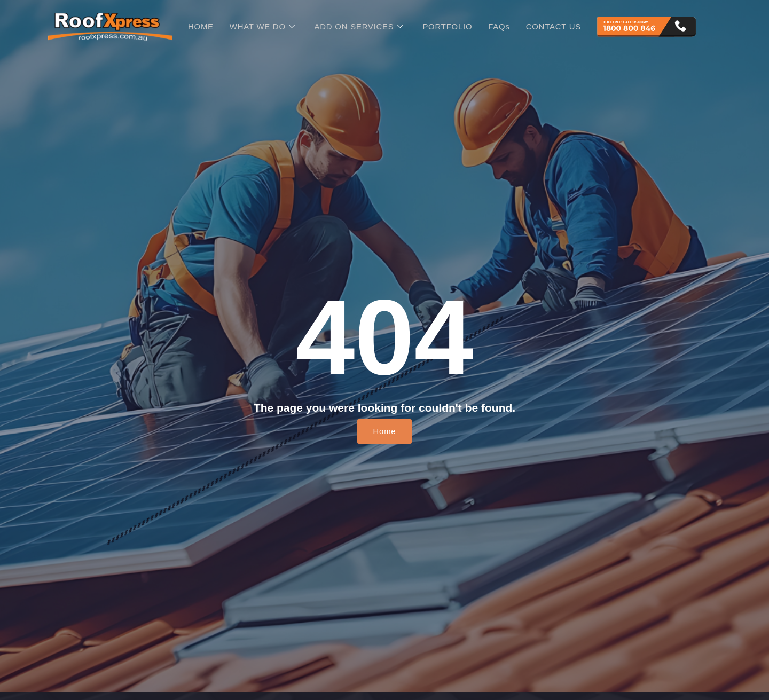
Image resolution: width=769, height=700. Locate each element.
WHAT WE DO (262, 27)
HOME (200, 26)
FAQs (500, 26)
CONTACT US (554, 26)
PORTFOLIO (448, 26)
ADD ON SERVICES (359, 27)
